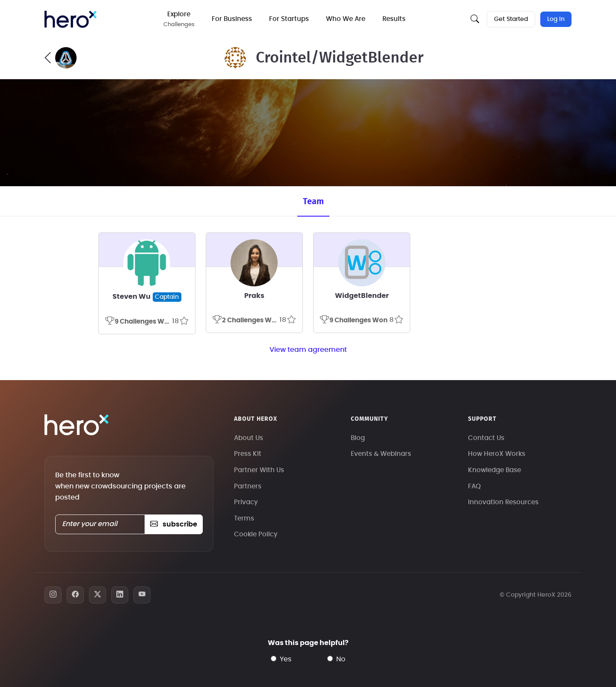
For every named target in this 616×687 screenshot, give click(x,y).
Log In (556, 19)
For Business (232, 19)
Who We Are (346, 19)
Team (313, 202)
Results (394, 19)
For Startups (289, 19)
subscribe (173, 524)
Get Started (511, 19)
